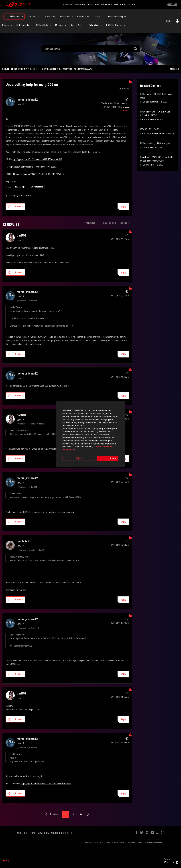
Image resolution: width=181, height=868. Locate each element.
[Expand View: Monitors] (65, 25)
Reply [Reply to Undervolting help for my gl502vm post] (123, 207)
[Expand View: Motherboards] (31, 25)
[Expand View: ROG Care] (38, 17)
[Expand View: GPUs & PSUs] (50, 25)
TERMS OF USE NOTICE (94, 842)
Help (168, 21)
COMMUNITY (107, 5)
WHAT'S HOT (120, 5)
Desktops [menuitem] (81, 17)
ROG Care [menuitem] (32, 17)
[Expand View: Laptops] (102, 17)
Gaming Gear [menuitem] (76, 25)
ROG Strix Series (48, 69)
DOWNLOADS (93, 5)
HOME (33, 833)
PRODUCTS (68, 5)
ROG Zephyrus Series (150, 102)
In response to (28, 301)
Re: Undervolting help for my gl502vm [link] (75, 69)
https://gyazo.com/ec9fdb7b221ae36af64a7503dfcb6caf (46, 784)
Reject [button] (73, 451)
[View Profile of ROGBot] (126, 110)
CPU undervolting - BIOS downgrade (156, 143)
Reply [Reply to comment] (123, 273)
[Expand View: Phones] (11, 25)
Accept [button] (108, 451)
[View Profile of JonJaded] (23, 541)
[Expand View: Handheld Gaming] (125, 17)
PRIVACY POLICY (111, 842)
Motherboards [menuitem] (23, 25)
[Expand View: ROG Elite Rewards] (125, 25)
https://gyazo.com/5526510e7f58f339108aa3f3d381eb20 (38, 174)
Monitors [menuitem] (59, 25)
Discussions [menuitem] (64, 17)
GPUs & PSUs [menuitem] (42, 25)
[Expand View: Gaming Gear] (84, 25)
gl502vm (20, 195)
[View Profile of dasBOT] (22, 235)
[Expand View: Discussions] (72, 17)
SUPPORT (132, 5)
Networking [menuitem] (94, 25)
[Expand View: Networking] (101, 25)
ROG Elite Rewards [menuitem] (114, 25)
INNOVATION (80, 5)
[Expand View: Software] (54, 17)
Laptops (34, 69)
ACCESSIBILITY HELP (62, 833)
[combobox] (90, 49)
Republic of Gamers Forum (15, 69)
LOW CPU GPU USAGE (150, 129)
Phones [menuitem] (6, 25)
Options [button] (173, 69)
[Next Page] (85, 814)
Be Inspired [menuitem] (14, 16)
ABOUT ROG (22, 833)
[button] (9, 207)
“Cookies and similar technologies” (70, 442)
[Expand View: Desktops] (88, 17)
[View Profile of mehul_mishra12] (27, 100)
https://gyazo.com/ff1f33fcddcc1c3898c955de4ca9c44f (37, 159)
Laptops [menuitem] (97, 17)
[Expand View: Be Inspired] (23, 17)
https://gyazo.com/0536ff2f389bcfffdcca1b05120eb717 (34, 167)
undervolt (28, 195)
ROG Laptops (20, 187)
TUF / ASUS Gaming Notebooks (154, 133)
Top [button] (8, 861)
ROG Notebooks (36, 187)
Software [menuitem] (48, 17)
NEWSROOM (43, 833)
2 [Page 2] (74, 814)
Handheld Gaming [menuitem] (115, 17)
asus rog (12, 195)
